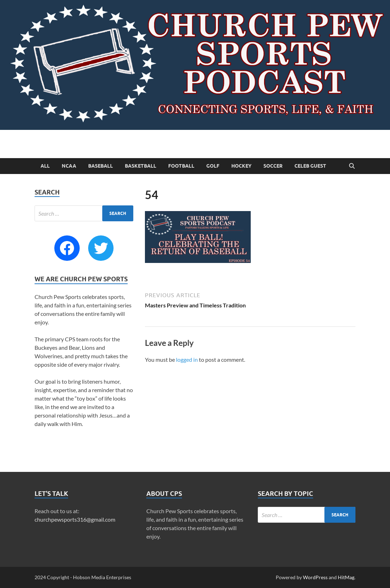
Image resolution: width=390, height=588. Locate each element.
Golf (213, 166)
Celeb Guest (310, 166)
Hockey (241, 166)
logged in (187, 359)
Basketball (141, 166)
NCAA (69, 166)
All (45, 166)
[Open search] (352, 166)
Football (181, 166)
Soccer (273, 166)
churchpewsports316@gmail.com (75, 519)
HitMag (346, 577)
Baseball (100, 166)
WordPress (315, 577)
